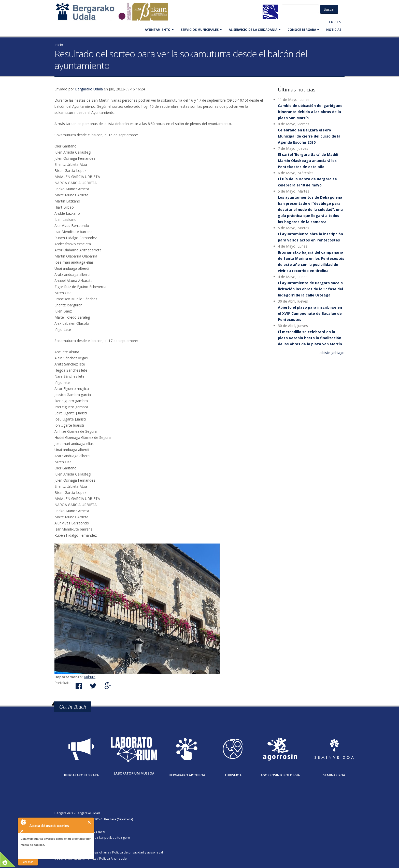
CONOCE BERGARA (303, 30)
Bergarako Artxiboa (187, 775)
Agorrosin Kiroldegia (280, 775)
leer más (28, 862)
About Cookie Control (23, 822)
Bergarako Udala (89, 89)
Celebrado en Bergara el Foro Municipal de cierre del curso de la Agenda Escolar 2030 (309, 136)
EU (331, 22)
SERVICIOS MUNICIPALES (201, 30)
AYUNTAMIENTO (159, 30)
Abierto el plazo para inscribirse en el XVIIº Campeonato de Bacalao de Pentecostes (310, 313)
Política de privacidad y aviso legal (138, 852)
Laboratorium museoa (134, 773)
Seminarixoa (334, 775)
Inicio (59, 45)
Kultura (90, 677)
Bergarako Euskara (81, 775)
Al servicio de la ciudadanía (255, 30)
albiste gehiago (332, 353)
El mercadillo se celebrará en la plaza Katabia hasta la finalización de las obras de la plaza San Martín (310, 338)
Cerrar (89, 822)
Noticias (334, 30)
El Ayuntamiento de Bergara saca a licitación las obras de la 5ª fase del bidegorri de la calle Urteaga (310, 289)
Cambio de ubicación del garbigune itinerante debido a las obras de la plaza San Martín (310, 112)
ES (339, 22)
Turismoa (233, 775)
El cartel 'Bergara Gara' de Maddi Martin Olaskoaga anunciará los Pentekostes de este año (308, 161)
